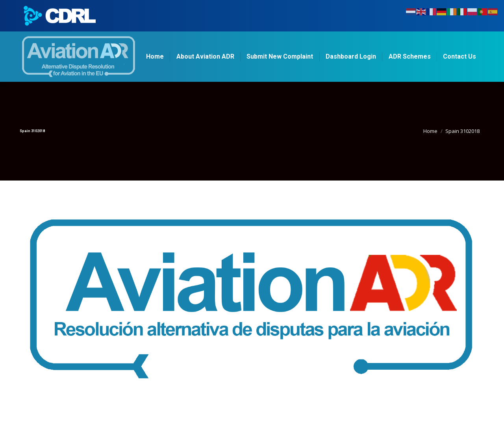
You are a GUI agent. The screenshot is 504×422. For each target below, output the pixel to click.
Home (430, 131)
